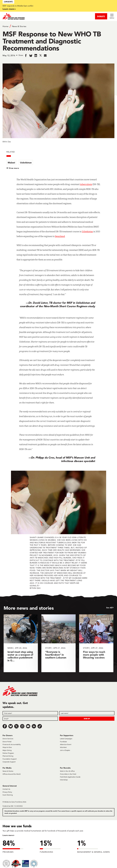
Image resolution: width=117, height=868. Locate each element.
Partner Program (8, 753)
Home (5, 26)
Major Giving (7, 750)
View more (14, 168)
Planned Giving (8, 756)
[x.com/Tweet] (16, 726)
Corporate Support (9, 762)
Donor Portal (7, 742)
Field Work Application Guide (70, 777)
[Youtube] (28, 726)
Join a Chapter (65, 750)
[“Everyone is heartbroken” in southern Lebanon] (58, 643)
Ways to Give (7, 747)
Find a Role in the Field (68, 774)
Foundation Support (10, 759)
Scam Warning (8, 795)
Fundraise (63, 742)
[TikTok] (40, 726)
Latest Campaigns (66, 739)
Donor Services (8, 739)
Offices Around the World (12, 774)
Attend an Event (66, 744)
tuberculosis (86, 184)
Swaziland (60, 236)
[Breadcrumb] (58, 26)
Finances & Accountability (12, 744)
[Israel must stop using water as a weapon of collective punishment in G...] (21, 643)
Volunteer (63, 747)
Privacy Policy (7, 792)
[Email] (30, 719)
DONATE (101, 16)
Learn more (9, 9)
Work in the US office (67, 771)
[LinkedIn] (34, 726)
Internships (64, 780)
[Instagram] (22, 726)
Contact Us (6, 789)
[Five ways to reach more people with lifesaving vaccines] (96, 643)
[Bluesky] (11, 726)
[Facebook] (5, 726)
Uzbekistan (26, 163)
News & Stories (19, 26)
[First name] (30, 713)
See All (109, 608)
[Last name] (87, 713)
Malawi (11, 163)
